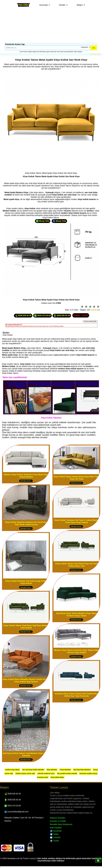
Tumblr (54, 841)
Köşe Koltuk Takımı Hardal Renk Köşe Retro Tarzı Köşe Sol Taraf (77, 478)
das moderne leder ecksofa (67, 773)
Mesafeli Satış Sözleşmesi (61, 824)
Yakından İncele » (26, 481)
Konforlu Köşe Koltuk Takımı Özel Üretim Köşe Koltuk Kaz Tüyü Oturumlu (77, 695)
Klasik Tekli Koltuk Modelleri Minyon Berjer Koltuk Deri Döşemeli (20, 385)
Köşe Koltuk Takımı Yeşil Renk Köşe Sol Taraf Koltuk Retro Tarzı (77, 565)
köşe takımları (52, 770)
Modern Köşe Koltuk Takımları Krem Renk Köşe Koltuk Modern (26, 476)
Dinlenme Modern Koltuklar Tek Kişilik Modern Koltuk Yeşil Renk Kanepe (68, 385)
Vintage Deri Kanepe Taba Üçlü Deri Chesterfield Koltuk (44, 384)
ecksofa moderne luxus (46, 773)
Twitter (54, 834)
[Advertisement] (51, 26)
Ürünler (62, 5)
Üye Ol (92, 54)
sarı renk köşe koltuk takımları (33, 770)
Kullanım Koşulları (58, 818)
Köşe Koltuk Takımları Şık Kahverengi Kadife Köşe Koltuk (26, 582)
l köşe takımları (65, 770)
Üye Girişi (97, 54)
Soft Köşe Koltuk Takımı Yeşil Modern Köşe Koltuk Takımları (26, 754)
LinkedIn (55, 837)
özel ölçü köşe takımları (82, 770)
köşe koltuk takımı (57, 777)
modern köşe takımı (12, 770)
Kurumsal (44, 5)
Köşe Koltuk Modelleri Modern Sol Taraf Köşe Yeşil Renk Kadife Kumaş (26, 523)
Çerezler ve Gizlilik (58, 821)
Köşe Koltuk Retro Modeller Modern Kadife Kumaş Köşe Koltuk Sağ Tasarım (26, 680)
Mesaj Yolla (43, 221)
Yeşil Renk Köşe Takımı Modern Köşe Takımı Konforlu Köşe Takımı (77, 615)
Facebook (56, 831)
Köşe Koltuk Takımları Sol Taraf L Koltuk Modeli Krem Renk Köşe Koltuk (77, 521)
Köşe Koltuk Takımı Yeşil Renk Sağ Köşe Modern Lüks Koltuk (26, 627)
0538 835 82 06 (23, 316)
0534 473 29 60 (42, 316)
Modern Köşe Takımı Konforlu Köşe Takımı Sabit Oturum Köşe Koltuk (77, 651)
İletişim (80, 5)
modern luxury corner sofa (25, 773)
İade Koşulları (56, 828)
